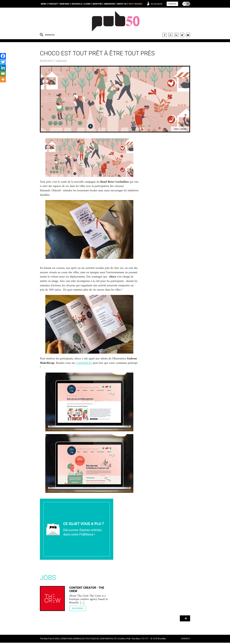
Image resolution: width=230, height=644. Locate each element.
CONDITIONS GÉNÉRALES (72, 640)
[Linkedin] (3, 68)
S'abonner (172, 4)
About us (122, 4)
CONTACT (186, 640)
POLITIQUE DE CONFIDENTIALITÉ (101, 640)
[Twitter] (3, 62)
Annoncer (109, 4)
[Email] (3, 74)
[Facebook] (3, 56)
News (44, 4)
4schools (77, 4)
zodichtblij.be (84, 364)
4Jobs (87, 4)
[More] (3, 79)
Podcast (53, 4)
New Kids (65, 4)
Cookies (121, 640)
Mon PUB (97, 4)
